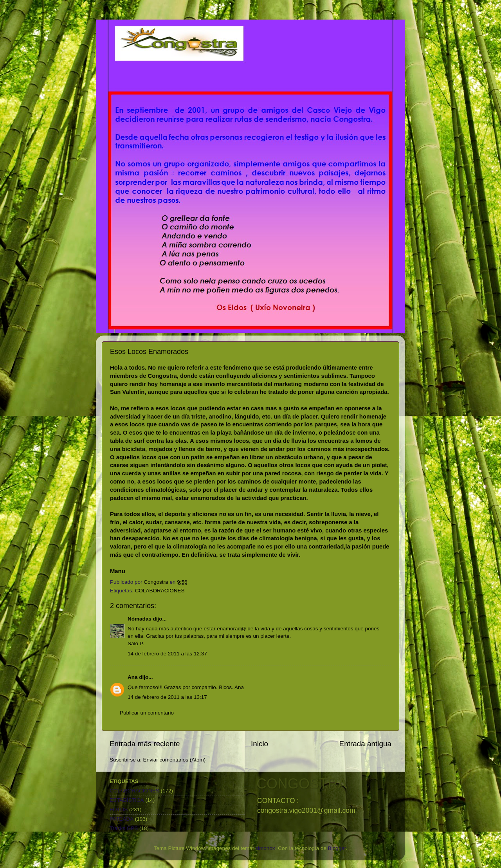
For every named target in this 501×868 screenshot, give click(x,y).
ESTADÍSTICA (127, 800)
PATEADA (122, 819)
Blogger (337, 848)
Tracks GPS (124, 828)
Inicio (260, 744)
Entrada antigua (365, 744)
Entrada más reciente (145, 744)
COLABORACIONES (160, 591)
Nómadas (140, 619)
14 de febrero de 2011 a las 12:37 (167, 654)
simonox (265, 848)
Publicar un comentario (147, 713)
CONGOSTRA (302, 784)
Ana (133, 677)
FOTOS (119, 809)
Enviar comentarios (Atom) (175, 760)
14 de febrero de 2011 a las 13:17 (167, 697)
